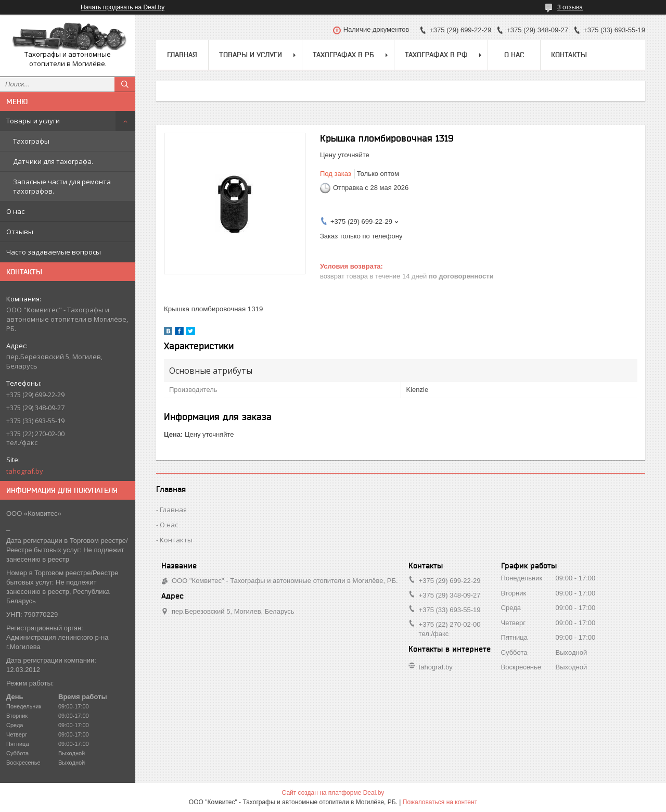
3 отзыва (570, 7)
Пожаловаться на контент (440, 802)
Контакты (569, 55)
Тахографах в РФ (436, 55)
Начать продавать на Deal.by (123, 7)
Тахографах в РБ (343, 55)
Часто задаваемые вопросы (54, 252)
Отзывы (20, 232)
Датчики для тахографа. (53, 161)
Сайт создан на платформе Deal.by (333, 793)
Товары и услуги (33, 121)
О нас (15, 211)
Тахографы (31, 141)
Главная (182, 55)
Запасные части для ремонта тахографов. (62, 186)
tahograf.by (25, 471)
